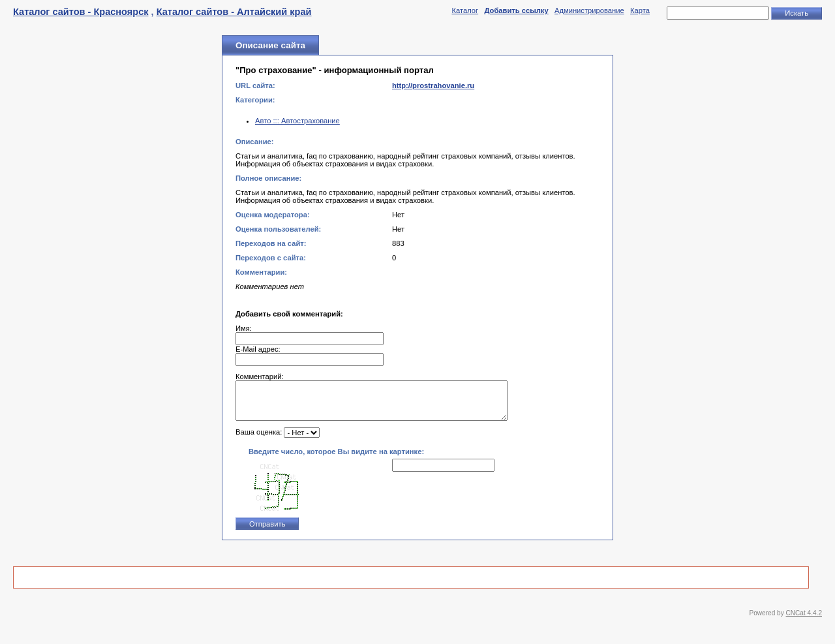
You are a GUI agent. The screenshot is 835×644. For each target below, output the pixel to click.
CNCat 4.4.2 (804, 621)
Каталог (465, 10)
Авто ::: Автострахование (297, 121)
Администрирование (589, 10)
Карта (640, 10)
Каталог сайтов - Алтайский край (234, 12)
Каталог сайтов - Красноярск (81, 12)
